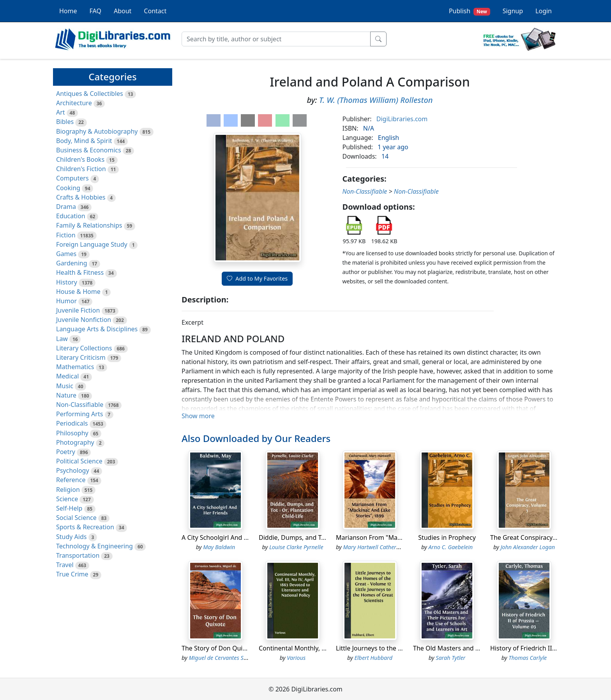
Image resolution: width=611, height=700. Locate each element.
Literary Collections (84, 348)
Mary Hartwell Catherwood (377, 547)
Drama (66, 207)
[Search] (276, 39)
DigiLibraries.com (402, 119)
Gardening (72, 263)
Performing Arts (79, 414)
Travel (65, 565)
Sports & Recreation (85, 527)
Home (68, 11)
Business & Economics (89, 150)
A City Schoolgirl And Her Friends (230, 537)
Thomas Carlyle (528, 658)
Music (65, 386)
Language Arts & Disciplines (97, 329)
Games (66, 254)
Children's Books (80, 159)
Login (544, 11)
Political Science (79, 461)
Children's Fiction (81, 169)
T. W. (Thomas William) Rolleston (376, 100)
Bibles (65, 122)
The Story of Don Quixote (218, 648)
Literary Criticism (81, 357)
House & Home (78, 292)
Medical (67, 376)
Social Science (76, 518)
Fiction (66, 235)
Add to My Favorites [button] (257, 278)
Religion (68, 490)
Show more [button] (198, 416)
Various (296, 658)
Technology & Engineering (94, 546)
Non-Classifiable (80, 405)
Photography (75, 442)
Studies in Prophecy (447, 537)
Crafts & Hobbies (81, 197)
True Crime (72, 574)
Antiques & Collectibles (90, 94)
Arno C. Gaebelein (451, 547)
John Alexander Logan (528, 547)
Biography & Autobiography (97, 131)
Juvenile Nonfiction (84, 320)
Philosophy (72, 433)
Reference (71, 480)
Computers (72, 178)
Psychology (73, 470)
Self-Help (69, 508)
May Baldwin (219, 547)
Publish (470, 11)
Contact (155, 11)
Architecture (74, 103)
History (67, 282)
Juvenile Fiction (78, 310)
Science (67, 499)
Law (62, 339)
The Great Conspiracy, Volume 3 (537, 537)
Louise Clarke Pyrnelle (296, 547)
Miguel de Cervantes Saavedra (226, 658)
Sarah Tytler (450, 658)
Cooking (68, 188)
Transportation (78, 555)
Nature (66, 395)
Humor (66, 301)
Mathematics (75, 367)
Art (61, 112)
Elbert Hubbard (373, 658)
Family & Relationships (89, 225)
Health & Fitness (80, 272)
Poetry (66, 452)
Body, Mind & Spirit (84, 141)
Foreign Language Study (92, 244)
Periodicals (72, 423)
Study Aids (71, 537)
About (123, 11)
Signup (513, 11)
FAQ (95, 11)
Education (71, 216)
